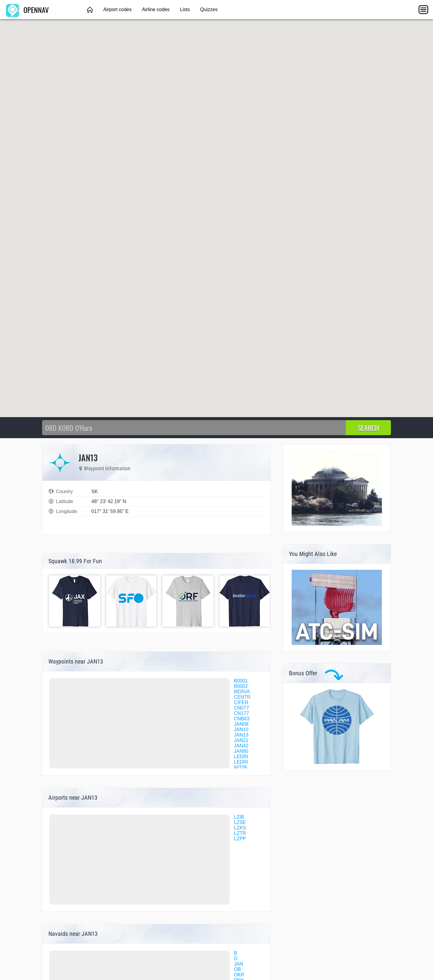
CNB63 (242, 719)
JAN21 (241, 740)
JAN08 (241, 724)
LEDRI (241, 757)
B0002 (241, 686)
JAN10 (241, 730)
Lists (185, 9)
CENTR (242, 697)
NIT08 (241, 767)
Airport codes (117, 9)
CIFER (241, 702)
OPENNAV (27, 10)
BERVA (242, 692)
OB (237, 969)
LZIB (239, 817)
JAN (238, 964)
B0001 (241, 681)
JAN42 (241, 746)
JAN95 (241, 751)
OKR (239, 975)
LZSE (240, 822)
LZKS (240, 828)
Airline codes (156, 9)
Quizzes (209, 9)
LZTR (240, 833)
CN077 (241, 708)
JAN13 (241, 735)
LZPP (240, 839)
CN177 (241, 713)
